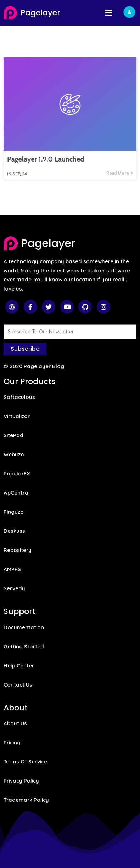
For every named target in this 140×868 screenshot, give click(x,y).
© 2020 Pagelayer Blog (34, 366)
